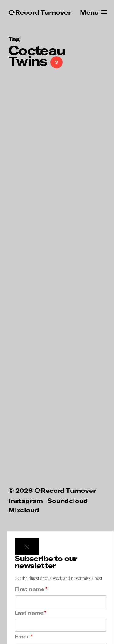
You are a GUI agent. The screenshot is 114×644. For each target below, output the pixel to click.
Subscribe (60, 627)
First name (31, 549)
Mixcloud (24, 470)
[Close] (27, 507)
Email (24, 597)
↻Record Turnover (40, 12)
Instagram (26, 461)
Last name (30, 573)
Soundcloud (68, 461)
